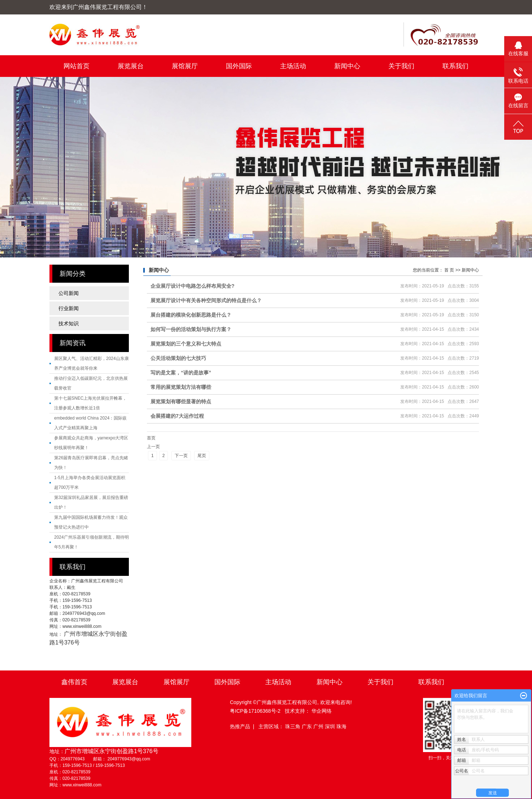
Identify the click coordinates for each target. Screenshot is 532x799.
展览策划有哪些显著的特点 (181, 401)
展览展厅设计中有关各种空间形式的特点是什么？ (206, 300)
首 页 (449, 270)
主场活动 (293, 66)
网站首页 (77, 66)
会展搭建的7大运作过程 (177, 416)
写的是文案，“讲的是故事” (181, 373)
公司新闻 (69, 293)
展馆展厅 (185, 66)
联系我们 (455, 66)
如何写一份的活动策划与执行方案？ (191, 329)
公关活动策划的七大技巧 (178, 358)
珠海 (341, 726)
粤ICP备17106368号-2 (255, 711)
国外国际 (239, 66)
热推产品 (240, 726)
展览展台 (131, 66)
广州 (319, 726)
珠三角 (293, 726)
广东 (308, 726)
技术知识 (69, 323)
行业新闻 (69, 308)
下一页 (181, 456)
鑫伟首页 (74, 682)
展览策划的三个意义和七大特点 (186, 344)
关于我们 (401, 66)
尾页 (202, 456)
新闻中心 (347, 66)
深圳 (331, 726)
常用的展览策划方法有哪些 (181, 387)
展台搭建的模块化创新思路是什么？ (191, 315)
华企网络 (322, 711)
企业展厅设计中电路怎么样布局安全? (193, 286)
